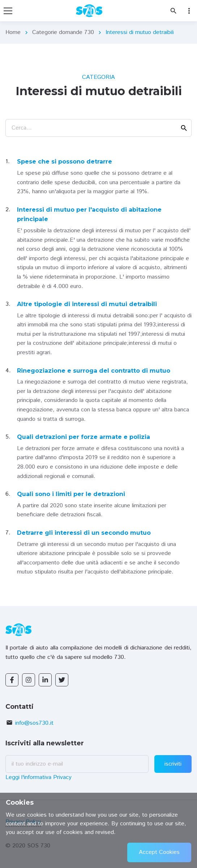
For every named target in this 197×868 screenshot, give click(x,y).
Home (13, 32)
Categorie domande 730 (63, 32)
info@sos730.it (34, 723)
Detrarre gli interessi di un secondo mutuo (84, 533)
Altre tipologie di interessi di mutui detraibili (87, 304)
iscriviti (173, 764)
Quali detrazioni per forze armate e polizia (83, 437)
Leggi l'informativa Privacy (38, 777)
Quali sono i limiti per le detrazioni (71, 494)
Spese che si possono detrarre (65, 162)
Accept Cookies (159, 852)
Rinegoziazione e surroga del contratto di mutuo (94, 371)
